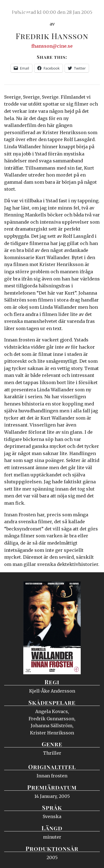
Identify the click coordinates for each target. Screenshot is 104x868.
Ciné (18, 10)
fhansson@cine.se (52, 46)
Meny (93, 10)
